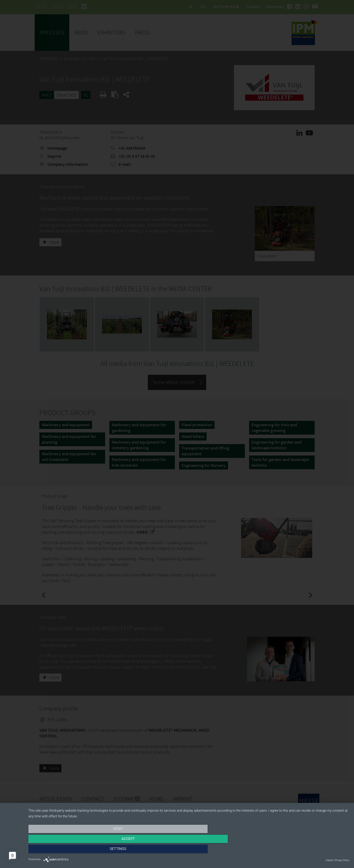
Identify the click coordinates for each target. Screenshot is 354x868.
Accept (189, 851)
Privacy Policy (342, 860)
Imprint (329, 860)
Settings (301, 851)
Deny (77, 851)
